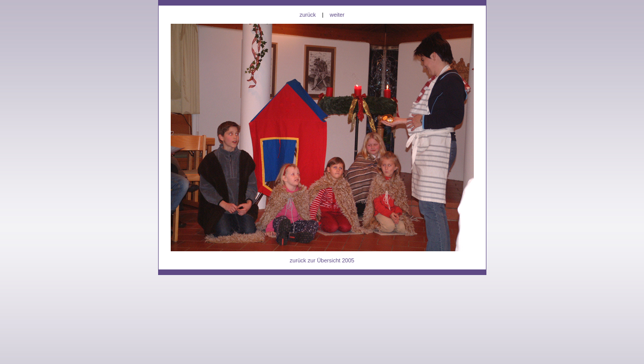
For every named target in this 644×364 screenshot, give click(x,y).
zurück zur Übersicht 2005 (322, 260)
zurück (308, 15)
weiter (337, 15)
